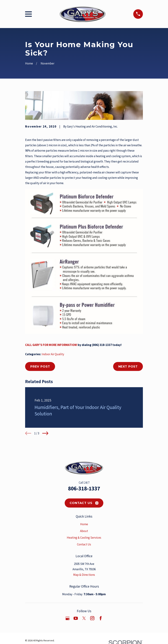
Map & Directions (84, 575)
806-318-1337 (84, 488)
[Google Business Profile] (68, 618)
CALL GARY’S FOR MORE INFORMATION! (51, 345)
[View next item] (45, 433)
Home (84, 524)
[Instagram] (92, 618)
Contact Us (84, 503)
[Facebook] (101, 618)
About (84, 531)
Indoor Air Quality (53, 354)
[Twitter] (84, 618)
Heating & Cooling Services (84, 538)
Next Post (128, 366)
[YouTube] (76, 618)
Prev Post (40, 366)
